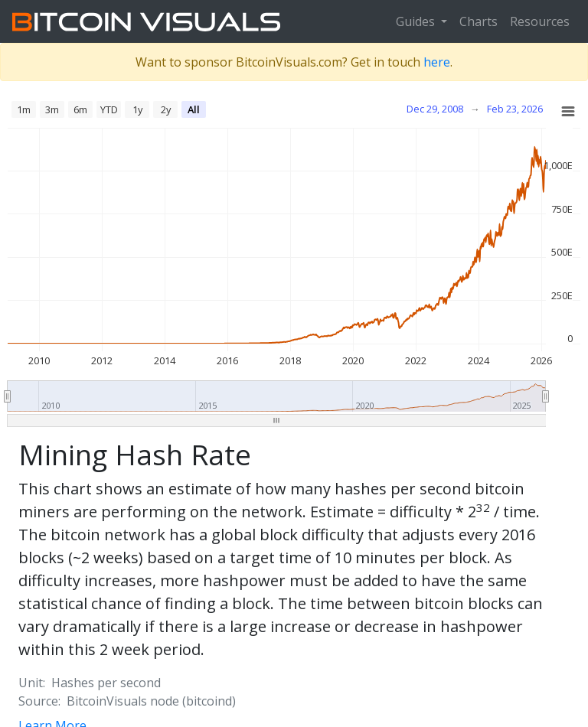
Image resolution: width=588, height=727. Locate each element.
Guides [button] (417, 21)
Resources (540, 21)
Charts (479, 21)
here (437, 62)
